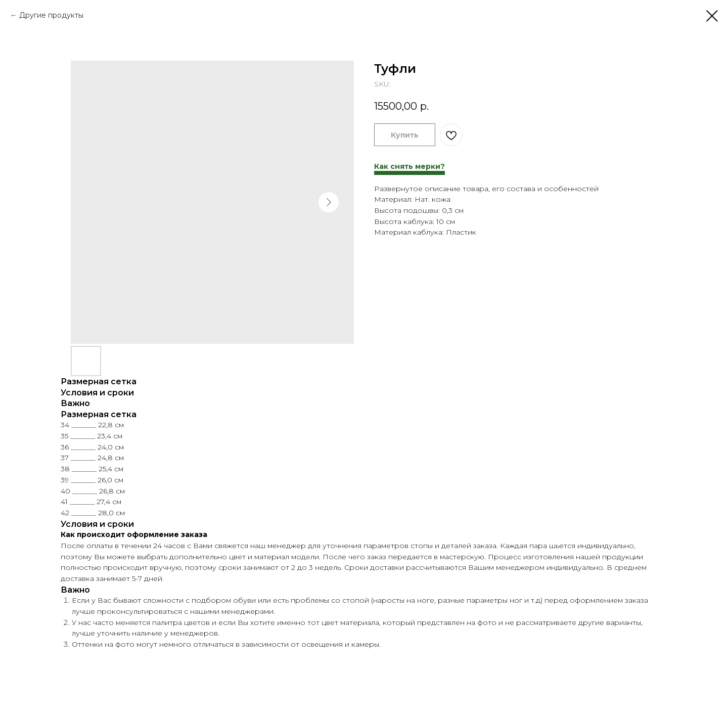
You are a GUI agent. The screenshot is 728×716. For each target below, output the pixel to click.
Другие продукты (51, 15)
